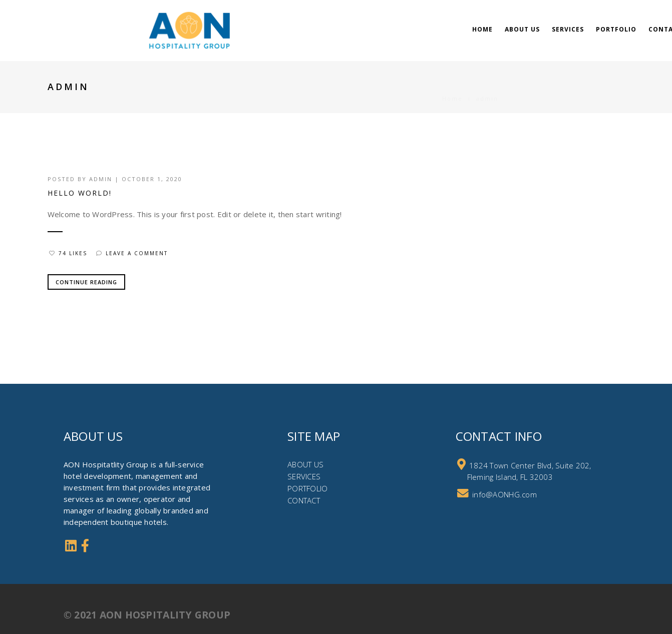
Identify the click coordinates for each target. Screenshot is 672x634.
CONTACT (304, 500)
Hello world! (80, 193)
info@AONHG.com (505, 494)
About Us (522, 29)
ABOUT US (305, 464)
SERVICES (304, 476)
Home (482, 29)
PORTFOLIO (307, 488)
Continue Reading (86, 282)
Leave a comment (132, 253)
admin (101, 179)
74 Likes (68, 253)
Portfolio (616, 29)
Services (568, 29)
